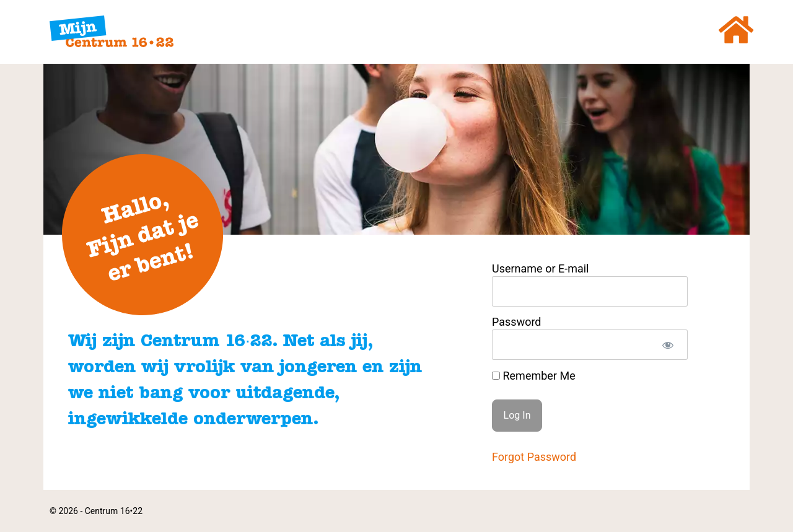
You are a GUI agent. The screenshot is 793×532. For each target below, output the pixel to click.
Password (517, 322)
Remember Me (534, 376)
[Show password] (668, 345)
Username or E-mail (541, 269)
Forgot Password (534, 457)
